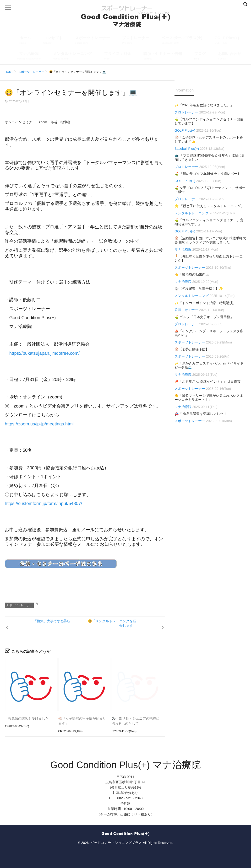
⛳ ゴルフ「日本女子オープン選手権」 (204, 317)
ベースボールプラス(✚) (182, 41)
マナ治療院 (29, 56)
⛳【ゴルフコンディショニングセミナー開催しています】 (209, 121)
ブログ (200, 56)
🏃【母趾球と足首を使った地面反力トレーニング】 (209, 258)
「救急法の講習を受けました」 (28, 718)
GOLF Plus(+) (227, 41)
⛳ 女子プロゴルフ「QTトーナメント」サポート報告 (210, 190)
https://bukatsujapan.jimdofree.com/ (45, 353)
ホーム (25, 41)
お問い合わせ (230, 56)
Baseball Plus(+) (187, 149)
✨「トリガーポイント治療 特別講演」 (205, 303)
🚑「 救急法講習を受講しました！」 (202, 414)
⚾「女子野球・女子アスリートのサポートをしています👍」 (209, 139)
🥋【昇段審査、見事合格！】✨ (199, 289)
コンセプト (53, 41)
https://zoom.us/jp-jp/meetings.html (39, 424)
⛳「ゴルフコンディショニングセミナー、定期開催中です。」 (209, 222)
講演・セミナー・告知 (163, 56)
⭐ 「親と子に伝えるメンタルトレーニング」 (209, 206)
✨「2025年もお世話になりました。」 (204, 105)
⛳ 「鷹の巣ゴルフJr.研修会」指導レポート (207, 174)
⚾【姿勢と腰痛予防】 (192, 349)
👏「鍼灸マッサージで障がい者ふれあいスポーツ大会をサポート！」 (209, 398)
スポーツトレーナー (93, 41)
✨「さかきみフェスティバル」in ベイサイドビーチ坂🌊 (209, 365)
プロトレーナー (136, 41)
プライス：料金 (118, 56)
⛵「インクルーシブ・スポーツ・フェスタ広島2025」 (209, 333)
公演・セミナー (186, 310)
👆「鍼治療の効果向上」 (193, 274)
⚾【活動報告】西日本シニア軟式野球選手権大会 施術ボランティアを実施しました (210, 240)
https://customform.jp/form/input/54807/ (44, 503)
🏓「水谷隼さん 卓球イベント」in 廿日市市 (207, 381)
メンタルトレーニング (72, 56)
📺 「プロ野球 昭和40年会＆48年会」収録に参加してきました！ (210, 158)
